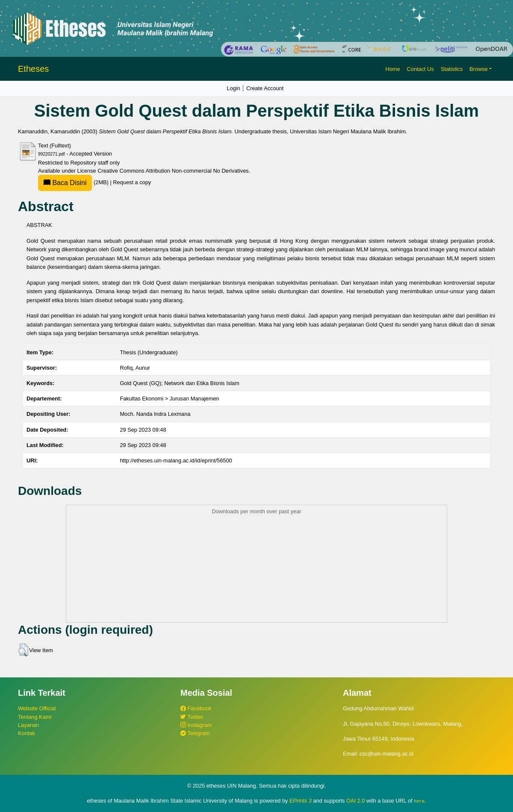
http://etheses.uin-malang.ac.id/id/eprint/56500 (176, 460)
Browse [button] (479, 69)
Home (392, 69)
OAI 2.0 (355, 801)
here (419, 801)
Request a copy (132, 182)
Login (234, 88)
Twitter (192, 717)
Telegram (195, 733)
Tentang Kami (35, 717)
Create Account (265, 88)
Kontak (27, 733)
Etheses (33, 69)
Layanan (28, 725)
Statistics (452, 69)
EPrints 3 (301, 801)
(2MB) (74, 182)
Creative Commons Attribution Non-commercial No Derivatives (173, 171)
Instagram (196, 725)
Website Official (37, 708)
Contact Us (420, 69)
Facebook (196, 708)
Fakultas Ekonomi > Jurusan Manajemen (169, 399)
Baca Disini (65, 183)
